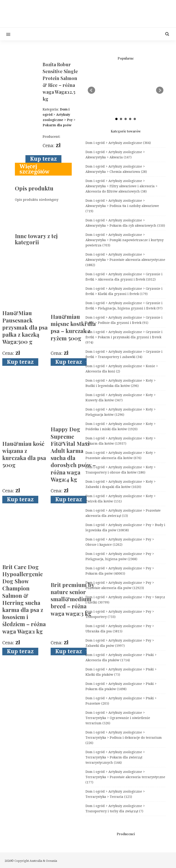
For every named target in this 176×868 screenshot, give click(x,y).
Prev (91, 90)
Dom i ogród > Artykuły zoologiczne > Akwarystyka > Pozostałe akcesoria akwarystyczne (125, 260)
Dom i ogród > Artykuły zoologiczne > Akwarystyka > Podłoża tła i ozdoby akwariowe (122, 206)
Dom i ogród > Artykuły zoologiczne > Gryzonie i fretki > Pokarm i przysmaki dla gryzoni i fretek (124, 337)
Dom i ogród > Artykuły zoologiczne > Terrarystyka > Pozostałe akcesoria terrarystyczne (125, 777)
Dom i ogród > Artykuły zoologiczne (118, 143)
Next (160, 90)
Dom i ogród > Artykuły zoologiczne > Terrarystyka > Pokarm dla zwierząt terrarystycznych (115, 757)
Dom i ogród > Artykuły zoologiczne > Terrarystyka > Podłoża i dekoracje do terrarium (124, 738)
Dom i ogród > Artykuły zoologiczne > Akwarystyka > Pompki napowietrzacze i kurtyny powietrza (125, 240)
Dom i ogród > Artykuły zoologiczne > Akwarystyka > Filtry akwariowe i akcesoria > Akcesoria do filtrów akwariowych (121, 186)
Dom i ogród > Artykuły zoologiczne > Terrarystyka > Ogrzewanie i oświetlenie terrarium (118, 718)
